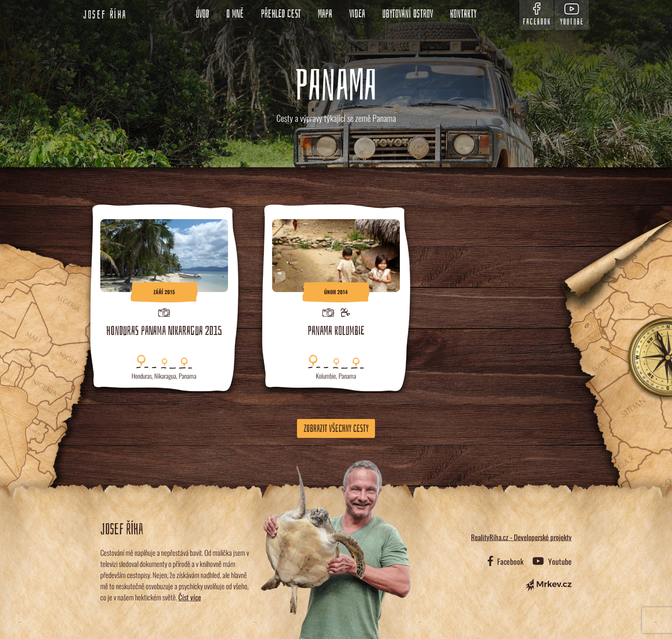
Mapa (325, 14)
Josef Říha (105, 15)
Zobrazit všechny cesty (336, 428)
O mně (235, 14)
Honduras (142, 376)
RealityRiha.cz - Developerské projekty (521, 537)
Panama (187, 376)
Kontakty (463, 14)
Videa (357, 14)
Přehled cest (281, 14)
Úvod (202, 14)
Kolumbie (326, 376)
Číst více (190, 597)
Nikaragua (165, 376)
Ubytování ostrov (408, 14)
